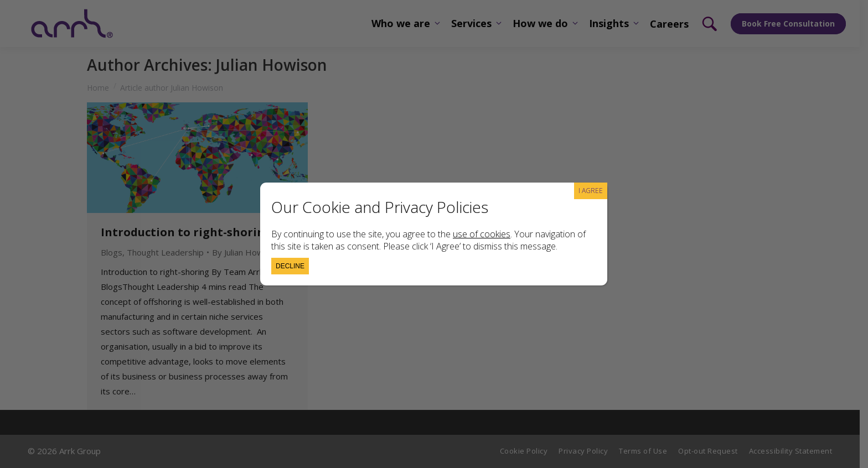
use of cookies (482, 234)
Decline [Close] (290, 266)
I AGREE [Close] (591, 191)
